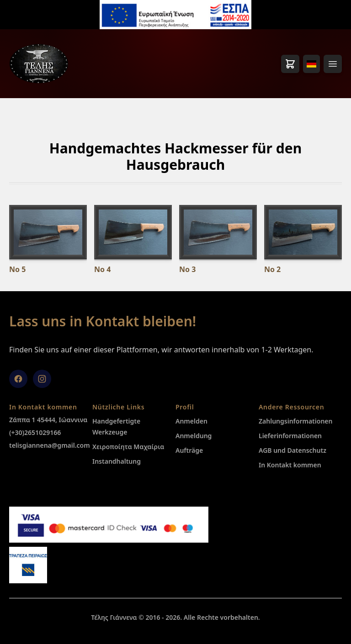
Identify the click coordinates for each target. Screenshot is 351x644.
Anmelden (191, 421)
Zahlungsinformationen (295, 421)
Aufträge (189, 450)
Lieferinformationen (290, 436)
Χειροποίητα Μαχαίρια (128, 447)
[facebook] (18, 379)
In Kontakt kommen (290, 465)
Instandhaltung (117, 461)
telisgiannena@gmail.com (50, 445)
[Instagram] (42, 379)
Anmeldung (194, 436)
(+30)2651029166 (35, 432)
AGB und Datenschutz (292, 450)
